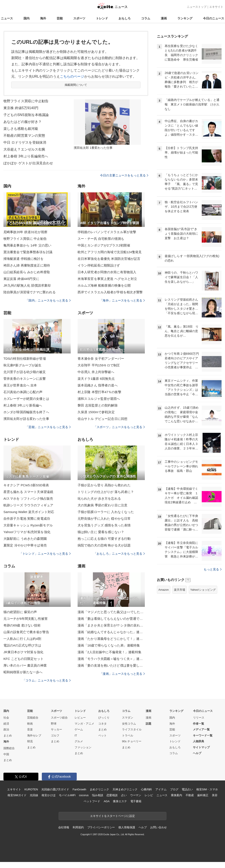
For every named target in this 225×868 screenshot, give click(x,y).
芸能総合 (33, 718)
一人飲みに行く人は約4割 (22, 639)
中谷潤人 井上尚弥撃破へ (96, 372)
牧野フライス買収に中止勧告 (26, 101)
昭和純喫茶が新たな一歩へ (23, 672)
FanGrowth (79, 789)
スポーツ (79, 18)
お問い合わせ (159, 827)
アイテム (161, 789)
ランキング (185, 18)
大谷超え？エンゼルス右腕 (24, 149)
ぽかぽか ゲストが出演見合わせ (28, 163)
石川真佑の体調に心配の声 (23, 392)
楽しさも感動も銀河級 (21, 129)
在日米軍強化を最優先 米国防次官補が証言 (109, 259)
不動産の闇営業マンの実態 (24, 136)
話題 (148, 724)
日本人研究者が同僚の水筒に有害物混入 (107, 272)
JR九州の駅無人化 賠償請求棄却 (27, 285)
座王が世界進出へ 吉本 (20, 385)
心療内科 (146, 789)
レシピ (149, 795)
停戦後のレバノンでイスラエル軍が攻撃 (107, 232)
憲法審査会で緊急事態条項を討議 (28, 252)
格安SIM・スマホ (207, 789)
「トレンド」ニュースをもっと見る (45, 554)
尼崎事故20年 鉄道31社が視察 (25, 232)
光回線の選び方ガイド (55, 789)
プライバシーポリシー (101, 827)
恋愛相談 (112, 795)
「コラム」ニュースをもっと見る (47, 680)
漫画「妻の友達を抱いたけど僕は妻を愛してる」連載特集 (111, 665)
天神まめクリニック (125, 789)
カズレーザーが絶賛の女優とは (26, 399)
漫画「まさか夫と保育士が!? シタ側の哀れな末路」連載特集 (111, 625)
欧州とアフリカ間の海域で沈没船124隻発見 (110, 252)
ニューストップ (197, 7)
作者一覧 (198, 724)
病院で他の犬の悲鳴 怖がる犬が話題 (104, 545)
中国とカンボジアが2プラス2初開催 (104, 245)
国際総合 (9, 748)
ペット (102, 735)
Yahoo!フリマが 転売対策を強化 (27, 532)
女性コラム (129, 724)
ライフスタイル (132, 729)
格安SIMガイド (17, 795)
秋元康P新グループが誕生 (22, 365)
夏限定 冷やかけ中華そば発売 (25, 545)
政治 (6, 729)
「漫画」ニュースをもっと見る (122, 674)
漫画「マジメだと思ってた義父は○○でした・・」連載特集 (111, 612)
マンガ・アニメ (84, 724)
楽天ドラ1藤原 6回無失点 (96, 379)
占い (124, 795)
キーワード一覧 (203, 735)
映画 (30, 724)
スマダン (128, 718)
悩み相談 (98, 795)
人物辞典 (198, 741)
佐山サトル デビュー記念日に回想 (102, 419)
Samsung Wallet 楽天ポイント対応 (29, 512)
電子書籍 (136, 801)
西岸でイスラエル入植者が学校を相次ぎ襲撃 (110, 292)
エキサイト (216, 7)
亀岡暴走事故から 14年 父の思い (27, 245)
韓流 (30, 741)
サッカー (56, 729)
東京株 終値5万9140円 (21, 108)
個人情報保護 (127, 827)
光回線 (34, 795)
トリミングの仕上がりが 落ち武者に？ (106, 492)
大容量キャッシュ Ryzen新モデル (28, 525)
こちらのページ (72, 76)
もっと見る (213, 569)
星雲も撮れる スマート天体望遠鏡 (28, 492)
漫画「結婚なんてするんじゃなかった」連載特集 (111, 632)
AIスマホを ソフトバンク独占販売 (28, 498)
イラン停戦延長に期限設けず (99, 265)
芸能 (60, 18)
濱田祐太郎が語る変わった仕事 (26, 419)
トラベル (128, 735)
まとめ (8, 735)
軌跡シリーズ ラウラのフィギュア (28, 505)
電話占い (187, 789)
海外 (43, 18)
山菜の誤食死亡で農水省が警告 (26, 632)
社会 (6, 718)
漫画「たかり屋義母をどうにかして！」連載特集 (111, 639)
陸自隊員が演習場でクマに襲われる (30, 292)
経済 (6, 724)
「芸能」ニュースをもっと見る (48, 427)
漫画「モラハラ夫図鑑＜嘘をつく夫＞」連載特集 (111, 659)
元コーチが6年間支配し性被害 (26, 619)
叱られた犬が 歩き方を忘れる (99, 498)
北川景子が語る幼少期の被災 (25, 372)
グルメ (79, 741)
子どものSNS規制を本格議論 (26, 115)
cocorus (84, 795)
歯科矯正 (203, 795)
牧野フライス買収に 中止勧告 (25, 239)
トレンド (102, 18)
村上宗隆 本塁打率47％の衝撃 (99, 392)
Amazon (164, 590)
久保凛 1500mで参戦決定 (96, 412)
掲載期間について (76, 85)
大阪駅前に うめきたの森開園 (25, 539)
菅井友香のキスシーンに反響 (25, 379)
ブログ (174, 789)
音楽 (30, 729)
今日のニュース (214, 18)
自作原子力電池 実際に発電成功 (27, 519)
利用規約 (78, 827)
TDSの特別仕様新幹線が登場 (25, 359)
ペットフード (92, 801)
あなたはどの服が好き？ (23, 122)
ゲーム (79, 729)
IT (76, 735)
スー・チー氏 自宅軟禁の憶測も (101, 239)
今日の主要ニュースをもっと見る (124, 175)
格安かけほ (48, 795)
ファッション (83, 747)
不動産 (190, 795)
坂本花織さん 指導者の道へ (98, 385)
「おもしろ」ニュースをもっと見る (119, 554)
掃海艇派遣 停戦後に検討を (23, 259)
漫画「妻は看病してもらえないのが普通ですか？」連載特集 (111, 619)
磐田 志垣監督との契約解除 (98, 405)
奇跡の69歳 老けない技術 (22, 625)
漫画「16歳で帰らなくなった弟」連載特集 (109, 645)
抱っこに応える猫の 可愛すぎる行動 (104, 539)
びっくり (104, 718)
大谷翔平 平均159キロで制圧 (99, 365)
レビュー (80, 718)
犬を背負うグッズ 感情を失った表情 (104, 525)
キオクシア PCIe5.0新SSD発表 (26, 485)
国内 (27, 18)
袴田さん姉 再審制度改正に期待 (27, 265)
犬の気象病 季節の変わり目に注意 (102, 505)
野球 (54, 724)
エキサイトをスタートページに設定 (112, 816)
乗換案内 (176, 795)
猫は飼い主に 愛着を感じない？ (101, 532)
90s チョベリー (132, 741)
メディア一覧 (201, 729)
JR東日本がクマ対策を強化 (23, 652)
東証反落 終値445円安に (21, 279)
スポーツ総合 (59, 718)
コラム (146, 18)
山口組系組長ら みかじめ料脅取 (27, 272)
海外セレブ (34, 735)
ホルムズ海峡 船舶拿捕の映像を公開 (104, 285)
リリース (199, 718)
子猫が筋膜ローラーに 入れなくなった (106, 512)
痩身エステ (120, 801)
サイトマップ (201, 747)
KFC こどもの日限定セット (23, 659)
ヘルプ (197, 753)
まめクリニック (99, 789)
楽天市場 (180, 590)
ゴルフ (55, 735)
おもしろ (125, 18)
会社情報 (64, 827)
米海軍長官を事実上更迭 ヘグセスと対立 (107, 279)
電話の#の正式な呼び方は (22, 645)
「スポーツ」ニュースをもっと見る (119, 427)
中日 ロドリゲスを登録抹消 (25, 142)
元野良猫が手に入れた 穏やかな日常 (104, 519)
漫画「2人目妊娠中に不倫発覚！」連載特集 (109, 652)
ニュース (7, 18)
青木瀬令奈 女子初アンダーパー (101, 359)
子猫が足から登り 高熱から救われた (104, 485)
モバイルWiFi (67, 795)
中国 (6, 754)
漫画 (164, 18)
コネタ (102, 724)
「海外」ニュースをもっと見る (122, 300)
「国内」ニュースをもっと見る (48, 300)
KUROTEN (31, 789)
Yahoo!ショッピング (203, 590)
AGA (107, 801)
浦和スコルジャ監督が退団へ (99, 399)
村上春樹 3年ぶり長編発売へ (26, 156)
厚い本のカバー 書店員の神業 (25, 665)
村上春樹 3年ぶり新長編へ (23, 405)
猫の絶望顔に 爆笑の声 (20, 612)
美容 (215, 795)
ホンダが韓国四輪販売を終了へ (26, 412)
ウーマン (136, 795)
